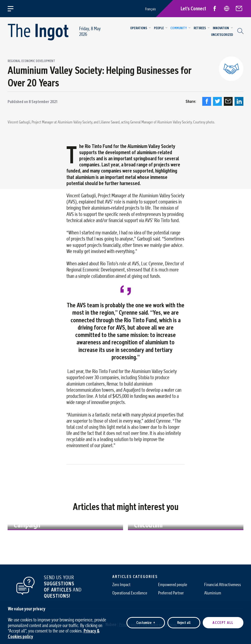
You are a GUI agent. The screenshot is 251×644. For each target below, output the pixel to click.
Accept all (223, 618)
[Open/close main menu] (13, 9)
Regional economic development (31, 61)
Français (151, 9)
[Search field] (240, 30)
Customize (146, 618)
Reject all (184, 618)
